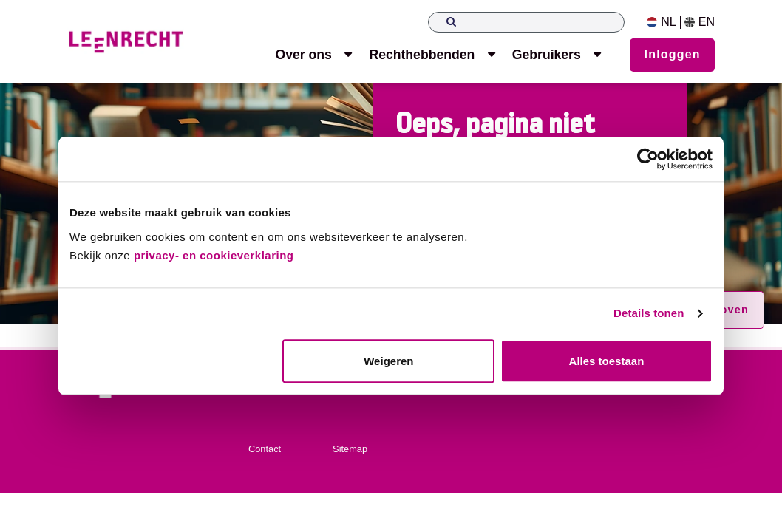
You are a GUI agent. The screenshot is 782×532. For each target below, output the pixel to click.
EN (700, 22)
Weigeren (388, 361)
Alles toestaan (607, 361)
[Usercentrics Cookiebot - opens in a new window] (648, 159)
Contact (265, 449)
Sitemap (350, 449)
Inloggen (673, 54)
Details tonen (649, 314)
